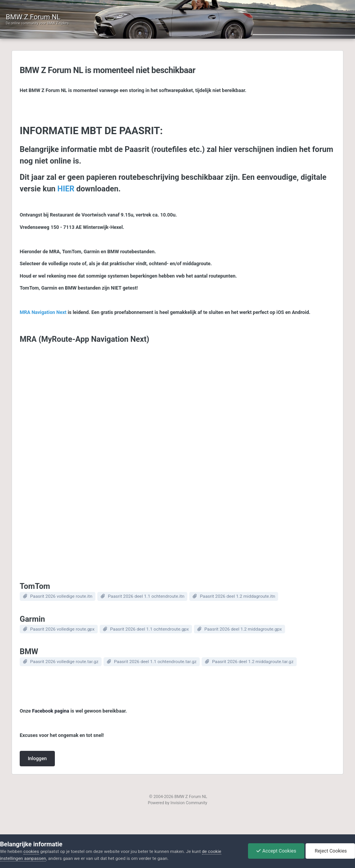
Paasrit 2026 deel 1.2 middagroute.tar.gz (253, 662)
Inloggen (37, 758)
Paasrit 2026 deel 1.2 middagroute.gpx (243, 629)
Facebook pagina (51, 711)
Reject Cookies (330, 851)
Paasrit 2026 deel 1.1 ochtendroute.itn (146, 596)
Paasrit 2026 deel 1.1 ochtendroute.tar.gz (155, 662)
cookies (31, 851)
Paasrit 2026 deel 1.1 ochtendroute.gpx (149, 629)
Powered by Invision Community (178, 803)
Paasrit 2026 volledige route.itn (61, 596)
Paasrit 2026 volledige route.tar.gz (64, 662)
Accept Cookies (276, 851)
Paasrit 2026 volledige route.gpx (62, 629)
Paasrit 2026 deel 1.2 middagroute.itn (237, 596)
